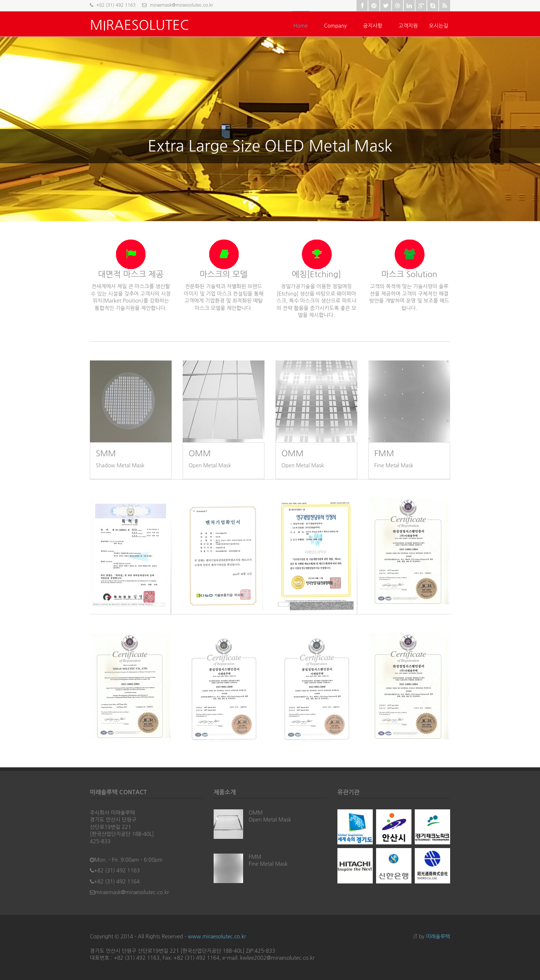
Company (336, 26)
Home (301, 26)
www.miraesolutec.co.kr (217, 937)
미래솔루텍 (438, 937)
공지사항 (373, 26)
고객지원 (408, 26)
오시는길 (439, 26)
